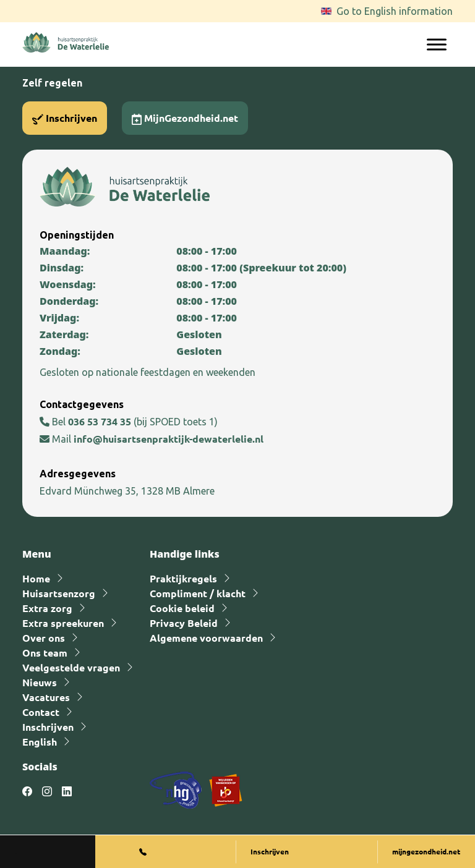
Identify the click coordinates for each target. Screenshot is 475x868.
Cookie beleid (182, 608)
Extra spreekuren (63, 623)
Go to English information (395, 11)
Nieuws (40, 682)
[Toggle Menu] (437, 44)
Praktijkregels (183, 578)
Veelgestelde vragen (71, 667)
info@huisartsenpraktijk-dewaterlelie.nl (169, 439)
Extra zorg (47, 608)
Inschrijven (65, 118)
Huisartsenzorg (59, 593)
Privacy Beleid (184, 623)
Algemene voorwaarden (206, 638)
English (40, 742)
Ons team (45, 653)
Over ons (44, 638)
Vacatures (46, 697)
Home (36, 578)
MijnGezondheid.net (185, 118)
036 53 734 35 (101, 421)
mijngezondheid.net (426, 851)
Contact (41, 712)
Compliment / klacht (198, 593)
